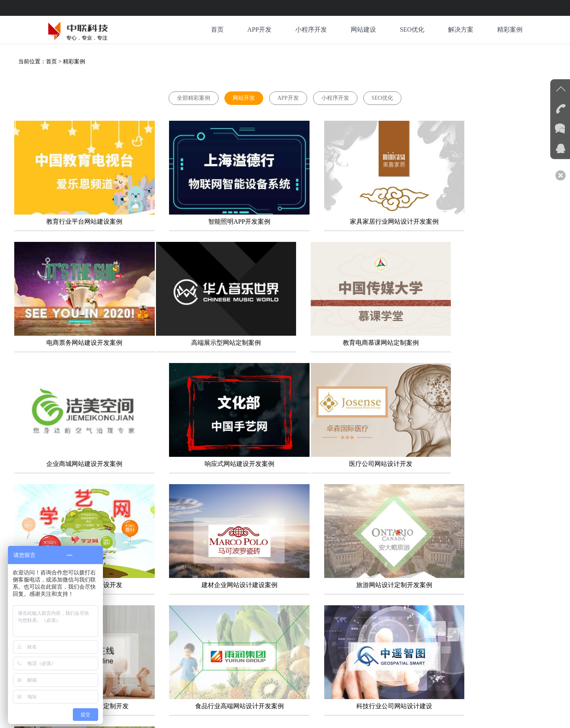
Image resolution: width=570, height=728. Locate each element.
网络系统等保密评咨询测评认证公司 (273, 676)
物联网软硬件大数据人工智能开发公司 (461, 676)
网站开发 (244, 98)
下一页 (270, 596)
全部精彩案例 (194, 98)
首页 (217, 29)
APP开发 (259, 29)
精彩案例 (510, 29)
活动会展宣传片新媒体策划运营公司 (366, 676)
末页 (299, 596)
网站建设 (363, 29)
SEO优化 (412, 29)
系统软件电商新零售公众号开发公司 (180, 676)
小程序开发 (311, 29)
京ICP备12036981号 (168, 715)
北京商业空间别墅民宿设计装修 (175, 685)
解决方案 (461, 29)
